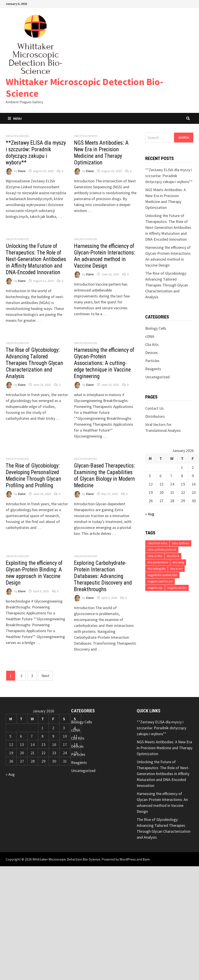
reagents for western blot (162, 575)
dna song (178, 562)
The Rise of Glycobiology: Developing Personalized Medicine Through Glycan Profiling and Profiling (33, 476)
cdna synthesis (180, 543)
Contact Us (154, 408)
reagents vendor (177, 588)
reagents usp (155, 588)
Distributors (155, 416)
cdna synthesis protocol (162, 550)
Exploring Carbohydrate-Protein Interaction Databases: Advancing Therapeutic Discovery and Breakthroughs (103, 576)
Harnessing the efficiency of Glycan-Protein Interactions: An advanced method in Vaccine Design (105, 256)
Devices (151, 353)
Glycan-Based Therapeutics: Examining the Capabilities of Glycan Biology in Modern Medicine (104, 476)
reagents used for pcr (160, 581)
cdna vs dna (155, 556)
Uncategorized (157, 377)
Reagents (153, 369)
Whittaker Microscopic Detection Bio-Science (84, 87)
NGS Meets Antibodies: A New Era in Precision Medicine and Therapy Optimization (101, 153)
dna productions (158, 562)
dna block (173, 556)
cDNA (150, 336)
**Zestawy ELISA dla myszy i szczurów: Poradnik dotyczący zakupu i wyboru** (36, 153)
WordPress (128, 859)
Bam (146, 859)
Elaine (22, 171)
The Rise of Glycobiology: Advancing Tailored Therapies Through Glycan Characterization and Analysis (34, 363)
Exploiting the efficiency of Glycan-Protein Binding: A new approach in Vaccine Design (34, 573)
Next (45, 676)
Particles (152, 361)
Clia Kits (152, 344)
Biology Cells (156, 328)
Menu (15, 118)
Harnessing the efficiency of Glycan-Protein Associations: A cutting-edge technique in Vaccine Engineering (104, 363)
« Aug (150, 514)
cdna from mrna (157, 543)
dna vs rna (176, 569)
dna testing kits (156, 569)
